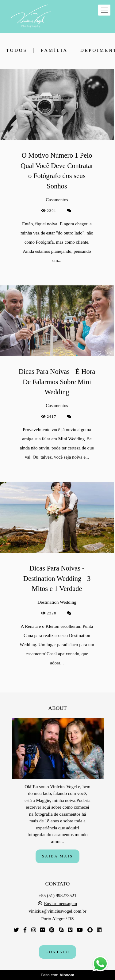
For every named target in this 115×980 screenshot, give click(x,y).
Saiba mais (57, 856)
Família (54, 50)
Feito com (57, 975)
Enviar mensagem (60, 904)
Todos (17, 50)
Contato (57, 952)
